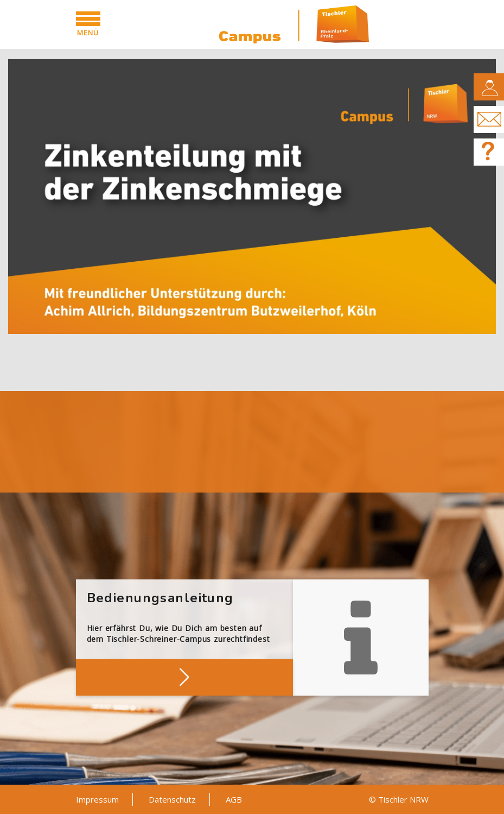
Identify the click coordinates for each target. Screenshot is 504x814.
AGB (234, 799)
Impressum (97, 799)
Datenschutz (172, 799)
